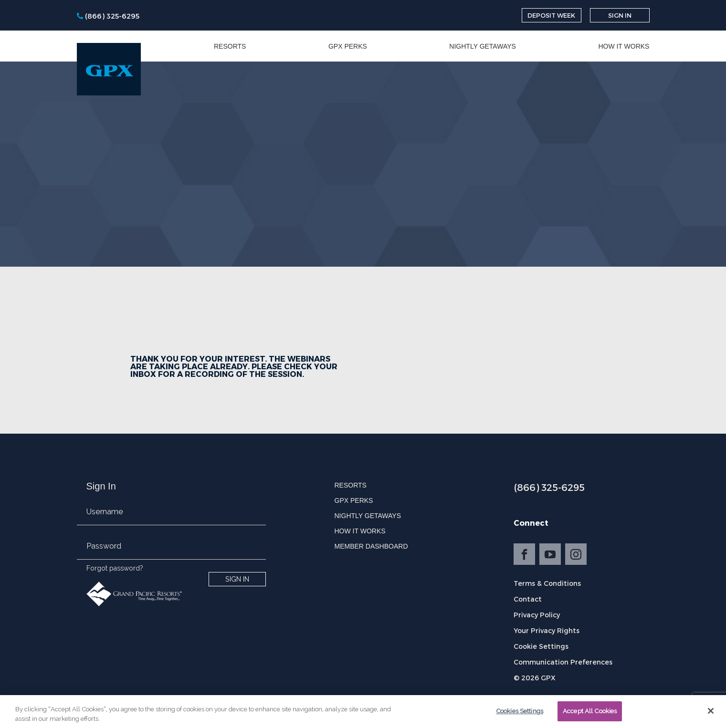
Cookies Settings (520, 714)
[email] (171, 518)
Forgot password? (115, 568)
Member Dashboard (371, 546)
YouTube (550, 554)
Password (104, 546)
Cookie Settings (541, 646)
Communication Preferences (563, 662)
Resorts (230, 46)
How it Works (624, 46)
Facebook (524, 554)
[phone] (108, 16)
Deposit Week (551, 15)
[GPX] (109, 69)
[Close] (711, 714)
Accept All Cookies (590, 714)
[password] (171, 552)
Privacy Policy (537, 615)
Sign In (620, 15)
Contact (528, 599)
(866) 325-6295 (549, 487)
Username (105, 512)
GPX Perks (348, 46)
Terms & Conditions (547, 583)
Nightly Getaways (483, 46)
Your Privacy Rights (547, 630)
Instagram (576, 554)
